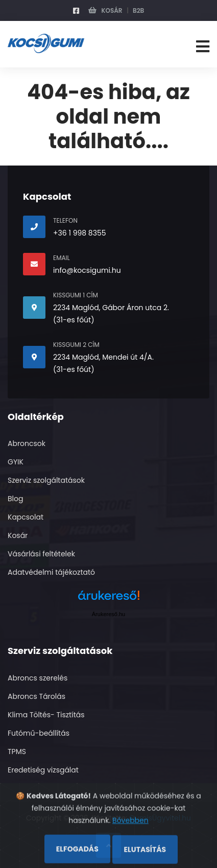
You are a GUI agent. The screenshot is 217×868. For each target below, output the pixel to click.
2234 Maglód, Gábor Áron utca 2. (111, 308)
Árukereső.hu (108, 614)
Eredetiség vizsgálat (43, 770)
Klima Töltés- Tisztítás (46, 715)
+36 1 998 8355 (80, 233)
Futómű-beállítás (39, 733)
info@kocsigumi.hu (87, 270)
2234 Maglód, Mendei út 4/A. (103, 357)
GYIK (16, 462)
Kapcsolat (26, 517)
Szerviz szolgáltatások (46, 480)
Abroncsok (27, 443)
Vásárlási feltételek (41, 554)
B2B (138, 10)
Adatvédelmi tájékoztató (51, 572)
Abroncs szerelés (38, 678)
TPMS (17, 752)
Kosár (105, 10)
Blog (15, 499)
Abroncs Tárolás (37, 696)
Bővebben (130, 840)
